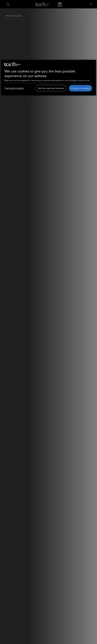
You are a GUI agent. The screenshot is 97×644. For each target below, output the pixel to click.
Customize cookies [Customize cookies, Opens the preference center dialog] (14, 88)
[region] (48, 78)
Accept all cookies (80, 88)
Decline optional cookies (51, 88)
